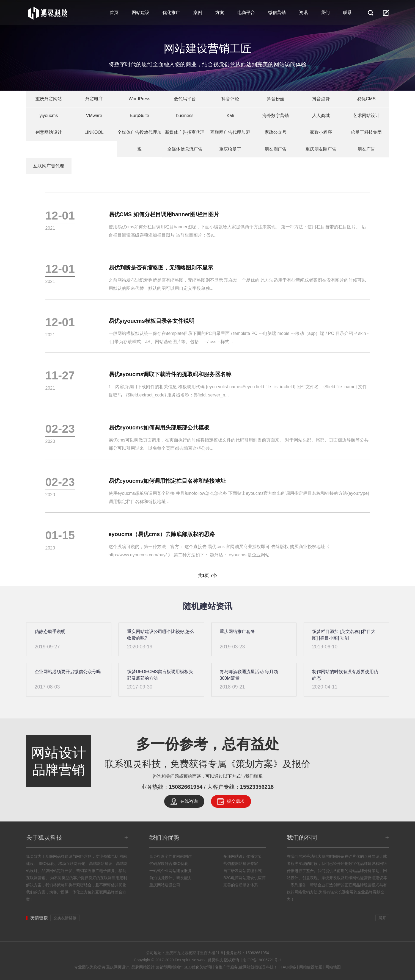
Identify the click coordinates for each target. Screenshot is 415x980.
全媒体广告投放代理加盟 (139, 141)
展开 (382, 918)
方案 (220, 13)
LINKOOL (94, 132)
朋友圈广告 (276, 149)
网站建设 (141, 13)
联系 (347, 13)
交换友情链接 (65, 918)
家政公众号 (276, 132)
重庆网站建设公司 (165, 885)
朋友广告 (366, 149)
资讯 (303, 13)
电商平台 (246, 13)
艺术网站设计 (366, 116)
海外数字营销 (276, 116)
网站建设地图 (311, 967)
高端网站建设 (101, 864)
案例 (198, 13)
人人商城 (321, 116)
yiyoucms (49, 116)
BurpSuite (139, 116)
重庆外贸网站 (49, 99)
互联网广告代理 (49, 166)
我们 (325, 13)
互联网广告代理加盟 (230, 132)
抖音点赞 (321, 99)
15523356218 (257, 787)
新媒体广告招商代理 (185, 132)
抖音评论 (230, 99)
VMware (94, 116)
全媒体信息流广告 (185, 149)
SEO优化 (46, 864)
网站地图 (333, 967)
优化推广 (171, 13)
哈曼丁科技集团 (366, 132)
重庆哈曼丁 (230, 149)
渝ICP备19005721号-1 (262, 960)
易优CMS (366, 99)
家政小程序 (321, 132)
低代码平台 (185, 99)
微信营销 (277, 13)
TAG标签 (288, 967)
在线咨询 (189, 801)
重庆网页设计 (118, 967)
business (185, 116)
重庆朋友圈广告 (321, 149)
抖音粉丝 (276, 99)
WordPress (140, 99)
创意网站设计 (49, 132)
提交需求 (236, 801)
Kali (230, 116)
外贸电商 (94, 99)
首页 (114, 13)
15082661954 (186, 787)
